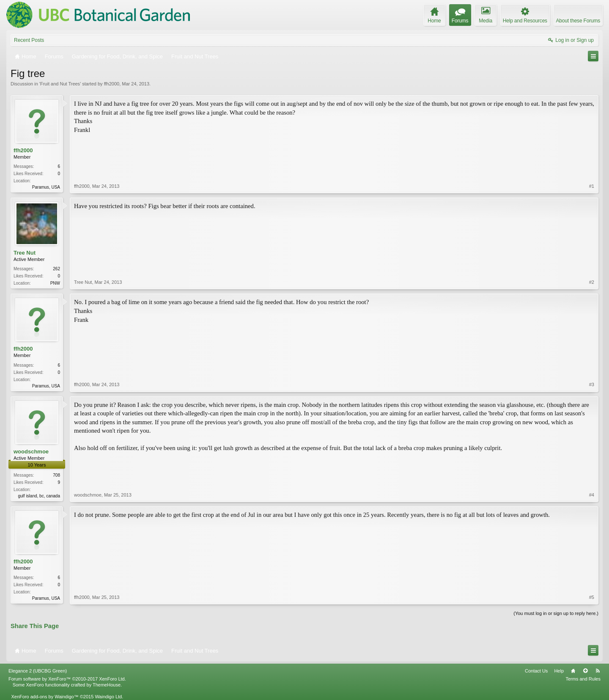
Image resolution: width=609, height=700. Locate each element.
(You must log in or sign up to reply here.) (556, 613)
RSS (598, 671)
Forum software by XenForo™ (67, 679)
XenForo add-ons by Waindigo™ (45, 697)
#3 (592, 384)
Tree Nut (25, 253)
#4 (592, 495)
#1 (592, 186)
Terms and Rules (583, 679)
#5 (592, 597)
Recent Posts (29, 40)
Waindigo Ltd (108, 697)
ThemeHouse (107, 685)
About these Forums (578, 21)
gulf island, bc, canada (39, 496)
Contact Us (536, 671)
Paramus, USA (46, 187)
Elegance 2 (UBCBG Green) (38, 671)
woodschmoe (31, 452)
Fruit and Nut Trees (60, 84)
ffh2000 (112, 84)
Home (573, 671)
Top (585, 671)
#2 (592, 282)
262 (56, 269)
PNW (55, 283)
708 (56, 475)
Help (559, 671)
